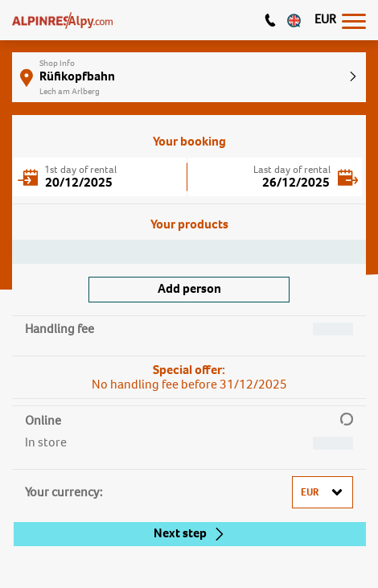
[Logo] (62, 20)
